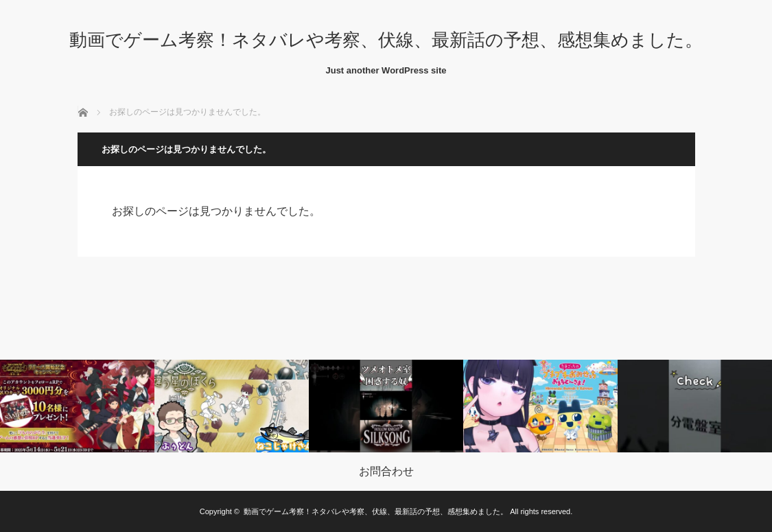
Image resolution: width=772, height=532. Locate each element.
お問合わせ (386, 472)
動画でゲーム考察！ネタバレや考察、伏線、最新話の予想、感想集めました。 (386, 40)
